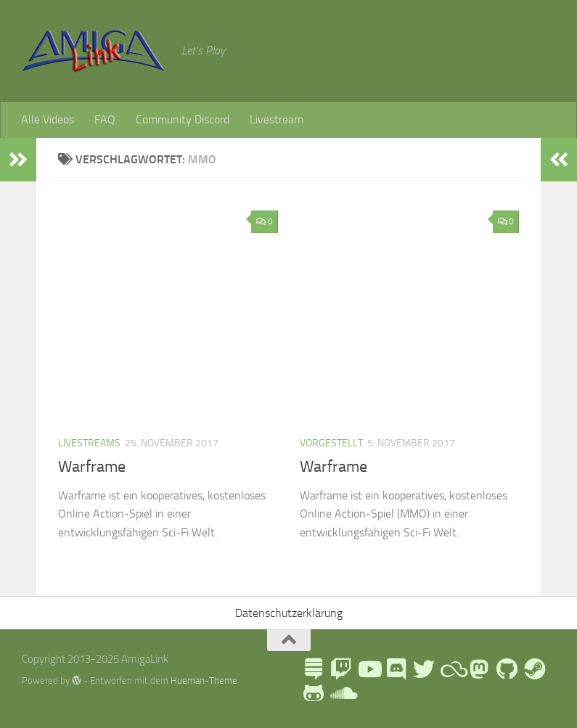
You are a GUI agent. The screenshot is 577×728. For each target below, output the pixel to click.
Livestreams (89, 443)
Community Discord (183, 119)
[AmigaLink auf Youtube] (369, 669)
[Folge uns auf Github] (507, 669)
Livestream (277, 119)
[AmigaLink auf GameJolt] (314, 693)
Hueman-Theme (204, 680)
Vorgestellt (331, 443)
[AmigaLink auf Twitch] (341, 669)
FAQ (105, 119)
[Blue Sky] (451, 669)
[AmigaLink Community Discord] (396, 669)
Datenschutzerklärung (289, 613)
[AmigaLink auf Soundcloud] (341, 693)
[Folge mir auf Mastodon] (479, 669)
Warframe (92, 467)
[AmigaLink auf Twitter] (424, 669)
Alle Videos (48, 119)
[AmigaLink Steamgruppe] (534, 669)
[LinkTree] (314, 669)
